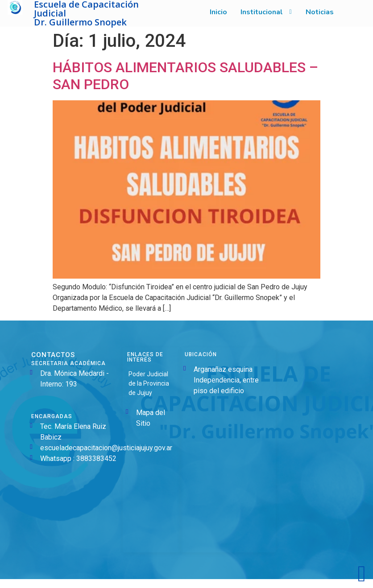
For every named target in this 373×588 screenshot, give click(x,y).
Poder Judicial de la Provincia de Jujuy (149, 383)
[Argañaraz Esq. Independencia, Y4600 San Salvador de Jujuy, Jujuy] (228, 476)
